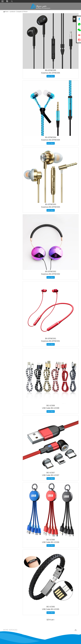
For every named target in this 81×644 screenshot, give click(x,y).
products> (13, 12)
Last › (53, 620)
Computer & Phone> (22, 12)
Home (7, 12)
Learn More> (51, 76)
